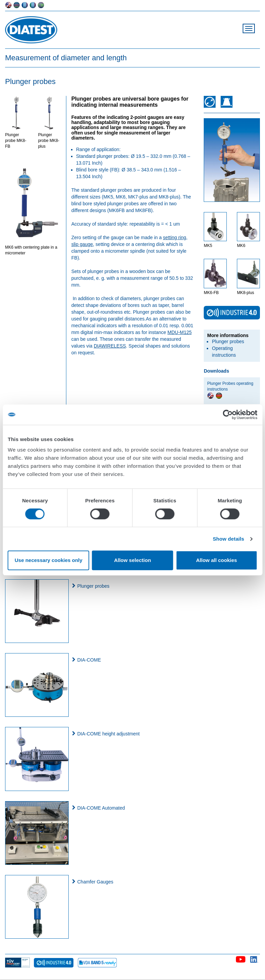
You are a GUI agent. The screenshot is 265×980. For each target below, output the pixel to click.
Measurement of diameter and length (66, 58)
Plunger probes (228, 341)
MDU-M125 (180, 332)
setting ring (175, 237)
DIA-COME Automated (101, 808)
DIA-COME (89, 660)
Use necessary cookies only (48, 560)
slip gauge (82, 244)
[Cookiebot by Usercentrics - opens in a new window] (228, 415)
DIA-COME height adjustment (108, 734)
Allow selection (132, 560)
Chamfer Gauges (95, 882)
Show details (229, 539)
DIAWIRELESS (110, 346)
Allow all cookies (216, 560)
